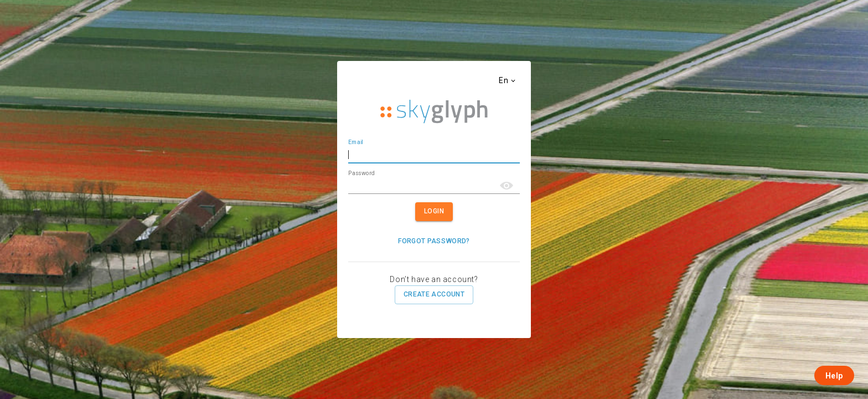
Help (834, 376)
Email (356, 142)
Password (361, 173)
